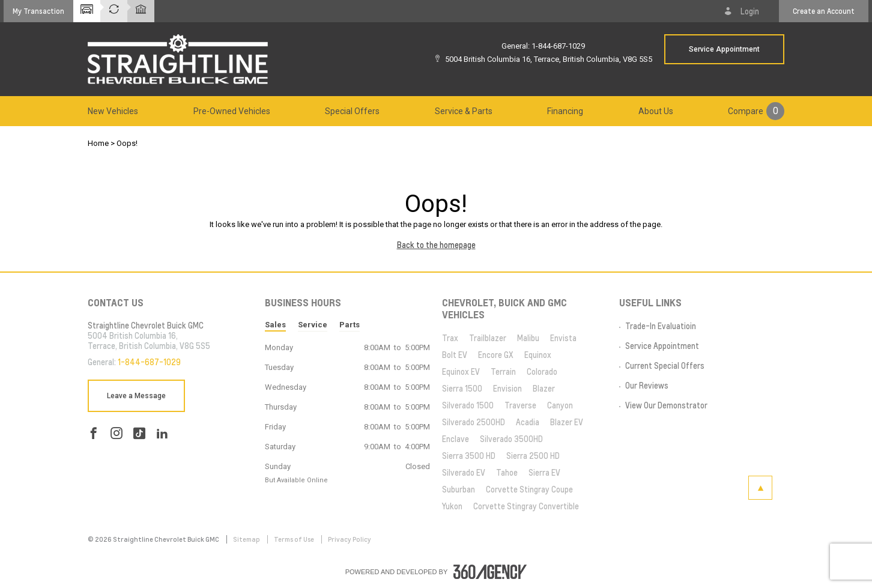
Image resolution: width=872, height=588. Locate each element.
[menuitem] (113, 111)
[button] (38, 11)
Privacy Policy (350, 539)
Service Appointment (724, 49)
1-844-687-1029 (558, 46)
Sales (275, 325)
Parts (350, 325)
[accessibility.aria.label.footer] (490, 572)
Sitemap (247, 539)
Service (313, 325)
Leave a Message (136, 396)
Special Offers (352, 111)
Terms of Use (295, 539)
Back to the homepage (436, 245)
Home (98, 143)
